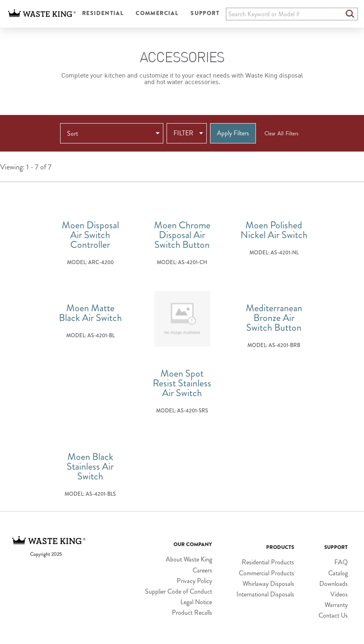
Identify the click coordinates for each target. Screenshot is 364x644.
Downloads (334, 584)
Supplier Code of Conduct (179, 591)
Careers (202, 570)
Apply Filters (233, 133)
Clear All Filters (282, 133)
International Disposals (265, 594)
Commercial (157, 13)
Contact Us (333, 615)
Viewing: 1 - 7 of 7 (26, 167)
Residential (103, 13)
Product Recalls (192, 613)
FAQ (341, 562)
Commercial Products (266, 573)
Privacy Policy (194, 581)
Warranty (336, 605)
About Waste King (189, 559)
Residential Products (268, 562)
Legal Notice (196, 602)
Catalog (338, 573)
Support (205, 13)
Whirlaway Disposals (268, 584)
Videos (339, 594)
